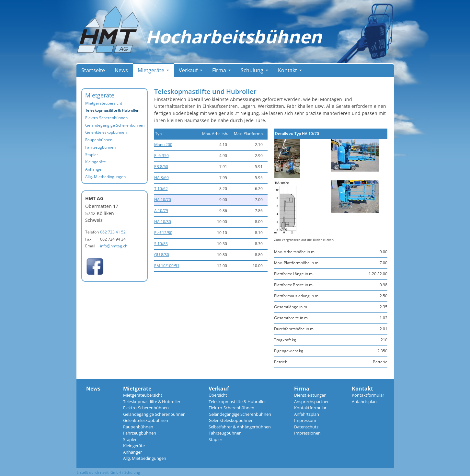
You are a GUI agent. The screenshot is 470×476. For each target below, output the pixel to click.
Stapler (92, 155)
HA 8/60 (161, 178)
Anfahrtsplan (307, 414)
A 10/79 (161, 211)
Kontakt (290, 70)
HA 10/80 (163, 222)
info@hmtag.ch (114, 246)
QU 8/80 (162, 255)
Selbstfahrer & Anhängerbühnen (240, 427)
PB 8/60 (161, 167)
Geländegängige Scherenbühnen (115, 125)
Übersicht (218, 395)
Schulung (254, 70)
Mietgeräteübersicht (104, 103)
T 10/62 (161, 189)
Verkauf (191, 70)
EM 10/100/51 (167, 266)
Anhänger (94, 169)
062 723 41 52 (113, 232)
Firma (222, 70)
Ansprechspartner (311, 402)
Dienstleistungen (310, 395)
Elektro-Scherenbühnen (106, 118)
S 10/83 (161, 244)
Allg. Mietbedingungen (105, 177)
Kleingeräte (96, 162)
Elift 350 (161, 156)
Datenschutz (306, 427)
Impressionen (307, 433)
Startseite (93, 70)
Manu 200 (163, 145)
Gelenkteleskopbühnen (106, 132)
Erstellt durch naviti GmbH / (100, 472)
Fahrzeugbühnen (100, 147)
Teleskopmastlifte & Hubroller (112, 110)
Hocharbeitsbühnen (234, 36)
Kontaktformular (310, 408)
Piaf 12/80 (163, 233)
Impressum (305, 420)
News (121, 70)
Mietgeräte (153, 70)
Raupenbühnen (99, 140)
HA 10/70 (163, 200)
